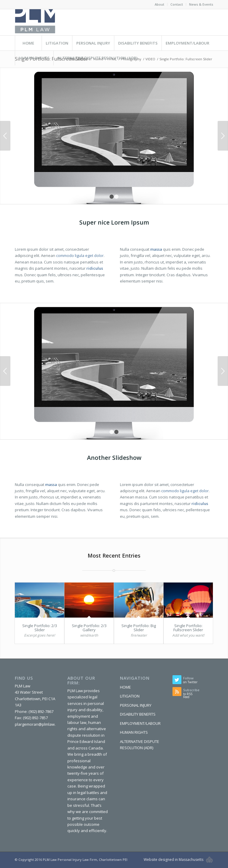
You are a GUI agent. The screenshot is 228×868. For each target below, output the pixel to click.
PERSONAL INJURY (136, 705)
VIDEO (150, 59)
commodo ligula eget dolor (80, 255)
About (159, 4)
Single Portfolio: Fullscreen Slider (188, 628)
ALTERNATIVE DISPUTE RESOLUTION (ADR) (140, 745)
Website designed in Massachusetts (174, 860)
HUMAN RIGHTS (134, 732)
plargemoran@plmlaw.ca (37, 724)
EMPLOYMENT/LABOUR (140, 723)
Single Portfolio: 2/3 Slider (40, 628)
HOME (125, 687)
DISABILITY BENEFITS (138, 714)
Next (223, 136)
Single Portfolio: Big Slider (139, 628)
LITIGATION (130, 696)
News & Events (201, 4)
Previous (5, 136)
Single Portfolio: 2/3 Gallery (89, 628)
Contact (177, 4)
